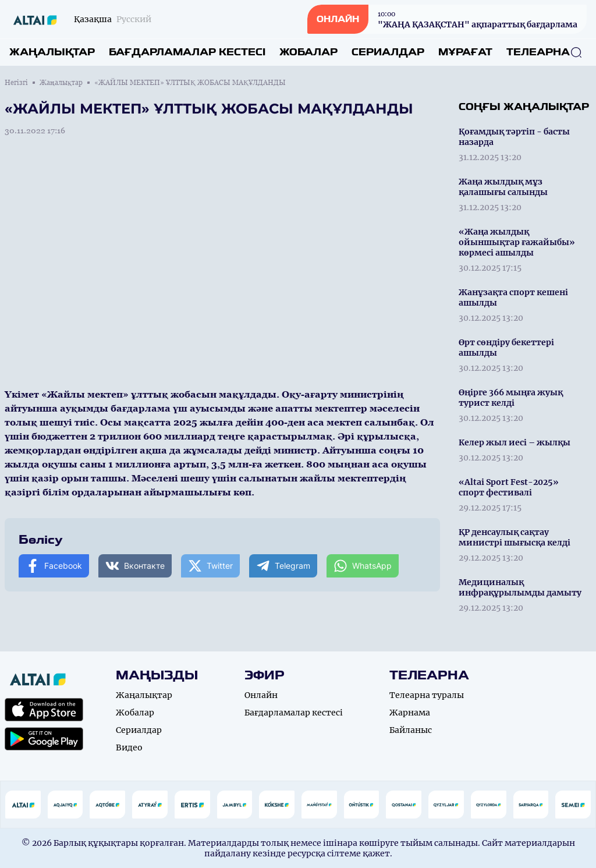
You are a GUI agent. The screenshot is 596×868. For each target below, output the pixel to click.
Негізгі (16, 83)
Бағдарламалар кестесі (187, 52)
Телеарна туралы (427, 695)
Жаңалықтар (52, 52)
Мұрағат (465, 52)
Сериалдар (388, 52)
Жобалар (308, 52)
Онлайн (261, 695)
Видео (129, 747)
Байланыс (411, 730)
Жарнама (410, 713)
